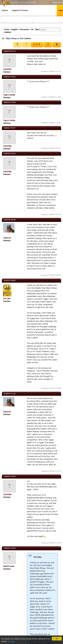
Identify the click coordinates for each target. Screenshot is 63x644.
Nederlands (55, 3)
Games (5, 10)
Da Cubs (7, 299)
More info (11, 641)
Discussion (24, 29)
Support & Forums (20, 10)
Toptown (7, 238)
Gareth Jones (9, 566)
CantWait (7, 69)
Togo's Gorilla (9, 95)
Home (6, 29)
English (14, 29)
